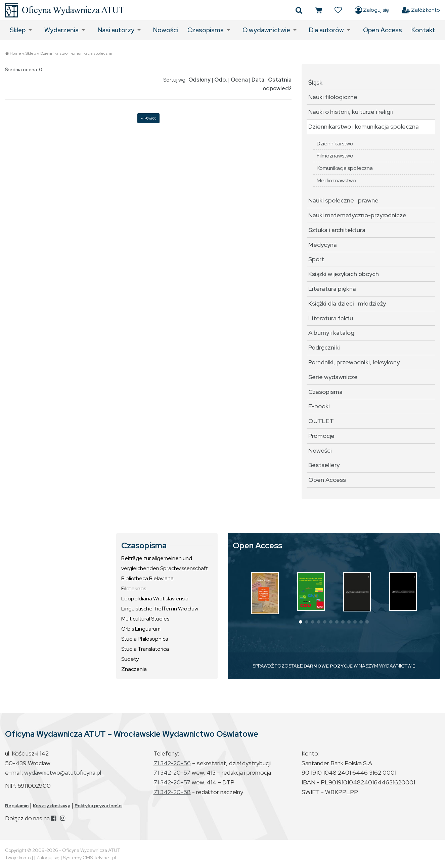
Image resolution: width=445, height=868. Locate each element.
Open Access (383, 30)
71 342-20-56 (172, 763)
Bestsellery (324, 465)
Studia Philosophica (145, 639)
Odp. (221, 80)
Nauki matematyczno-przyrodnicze (357, 215)
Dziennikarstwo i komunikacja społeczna (76, 53)
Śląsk (315, 82)
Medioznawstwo (336, 180)
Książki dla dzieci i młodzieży (347, 303)
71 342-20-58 (172, 792)
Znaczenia (134, 669)
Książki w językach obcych (344, 274)
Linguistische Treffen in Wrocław (160, 609)
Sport (316, 259)
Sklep (18, 30)
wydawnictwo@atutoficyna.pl (63, 772)
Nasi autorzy (116, 30)
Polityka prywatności (98, 806)
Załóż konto (421, 10)
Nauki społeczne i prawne (343, 200)
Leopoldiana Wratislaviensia (155, 599)
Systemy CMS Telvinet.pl (89, 858)
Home (15, 53)
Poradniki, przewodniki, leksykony (354, 362)
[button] (301, 622)
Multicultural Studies (145, 619)
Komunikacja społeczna (345, 168)
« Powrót (148, 118)
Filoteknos (134, 588)
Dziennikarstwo (335, 144)
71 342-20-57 (172, 772)
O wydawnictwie (266, 30)
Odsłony (199, 80)
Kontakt (423, 30)
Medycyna (323, 245)
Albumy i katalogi (332, 333)
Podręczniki (324, 347)
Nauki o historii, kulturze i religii (351, 112)
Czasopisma (206, 30)
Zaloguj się (372, 10)
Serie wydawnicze (333, 377)
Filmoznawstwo (335, 156)
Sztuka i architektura (337, 230)
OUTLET (321, 421)
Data (258, 80)
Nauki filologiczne (333, 97)
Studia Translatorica (145, 649)
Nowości (166, 30)
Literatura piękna (332, 289)
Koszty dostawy (52, 806)
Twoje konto (18, 858)
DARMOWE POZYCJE (328, 666)
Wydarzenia (61, 30)
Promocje (321, 436)
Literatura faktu (331, 318)
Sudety (130, 659)
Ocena (239, 80)
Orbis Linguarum (141, 629)
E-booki (319, 406)
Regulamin (17, 806)
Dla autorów (326, 30)
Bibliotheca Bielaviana (147, 578)
